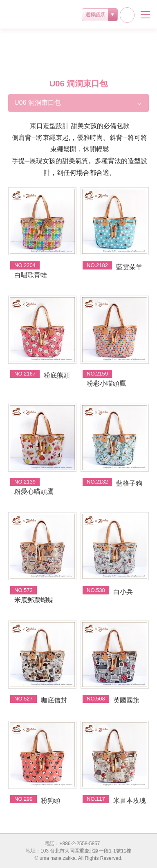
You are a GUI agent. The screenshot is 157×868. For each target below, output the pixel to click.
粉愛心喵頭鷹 (34, 491)
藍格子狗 (129, 483)
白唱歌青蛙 (31, 275)
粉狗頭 (51, 801)
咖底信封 (54, 700)
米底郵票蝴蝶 (34, 600)
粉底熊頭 (57, 375)
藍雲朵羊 (129, 267)
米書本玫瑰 (130, 801)
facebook (127, 15)
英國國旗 (126, 700)
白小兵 (123, 592)
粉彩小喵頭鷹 (106, 383)
